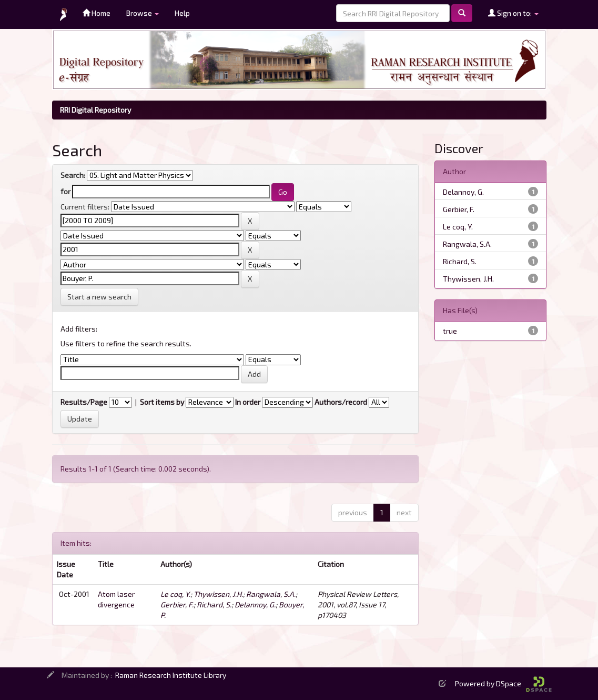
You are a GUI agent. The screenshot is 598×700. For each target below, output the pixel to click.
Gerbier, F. (177, 604)
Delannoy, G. (255, 604)
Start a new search (99, 297)
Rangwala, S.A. (271, 594)
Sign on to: (513, 13)
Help (182, 13)
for (65, 191)
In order (248, 402)
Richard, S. (214, 604)
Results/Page (84, 402)
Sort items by (162, 402)
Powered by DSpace (503, 683)
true (450, 331)
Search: (73, 175)
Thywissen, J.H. (218, 594)
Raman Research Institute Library (171, 675)
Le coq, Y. (175, 594)
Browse (143, 13)
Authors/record (341, 402)
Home (97, 13)
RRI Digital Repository (95, 110)
